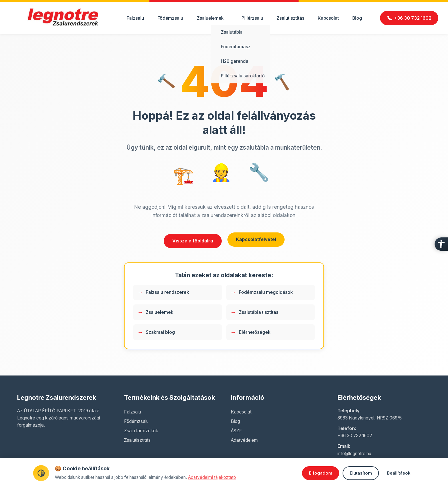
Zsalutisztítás (290, 18)
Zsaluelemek (160, 312)
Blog (357, 18)
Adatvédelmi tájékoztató (212, 477)
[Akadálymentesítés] (441, 244)
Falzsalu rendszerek (167, 292)
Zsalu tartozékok (141, 431)
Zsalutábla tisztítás (259, 312)
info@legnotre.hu (354, 454)
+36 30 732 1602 (355, 436)
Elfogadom (315, 473)
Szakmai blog (160, 332)
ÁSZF (236, 431)
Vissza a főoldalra (193, 241)
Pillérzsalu (252, 18)
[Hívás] (409, 18)
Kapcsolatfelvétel (256, 239)
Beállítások (398, 473)
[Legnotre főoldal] (63, 24)
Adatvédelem (244, 440)
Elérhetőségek (255, 332)
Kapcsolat (328, 18)
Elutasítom (358, 473)
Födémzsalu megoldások (266, 292)
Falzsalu (135, 18)
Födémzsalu (170, 18)
